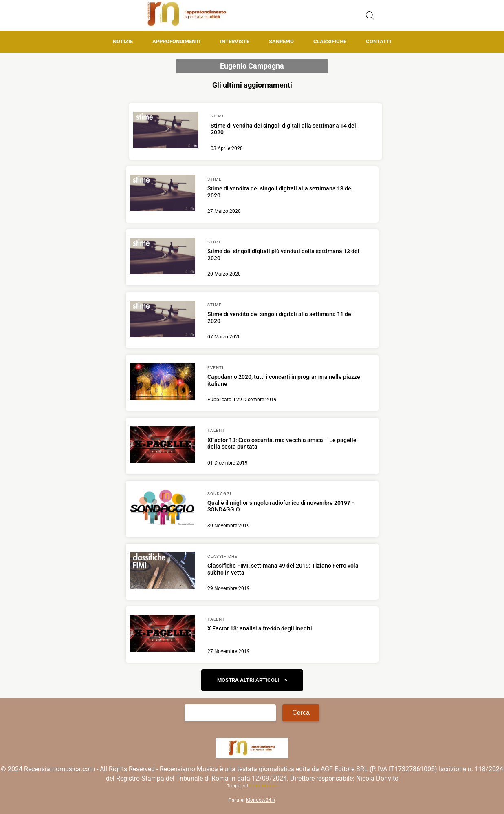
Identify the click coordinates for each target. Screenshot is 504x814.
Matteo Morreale (263, 786)
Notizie (123, 41)
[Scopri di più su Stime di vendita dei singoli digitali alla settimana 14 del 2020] (166, 131)
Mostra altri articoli (248, 680)
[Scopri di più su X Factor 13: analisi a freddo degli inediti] (163, 635)
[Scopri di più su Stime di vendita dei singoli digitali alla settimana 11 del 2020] (163, 320)
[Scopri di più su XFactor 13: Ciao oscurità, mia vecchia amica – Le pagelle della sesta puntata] (163, 446)
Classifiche (330, 41)
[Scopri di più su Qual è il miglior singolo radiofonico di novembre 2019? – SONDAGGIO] (163, 509)
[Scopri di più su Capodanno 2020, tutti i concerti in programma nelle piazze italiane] (163, 383)
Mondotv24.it (261, 800)
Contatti (379, 41)
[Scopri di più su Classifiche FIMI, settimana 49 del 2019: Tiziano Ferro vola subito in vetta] (163, 572)
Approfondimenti (176, 41)
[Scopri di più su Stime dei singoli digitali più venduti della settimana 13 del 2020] (163, 257)
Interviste (235, 41)
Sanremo (281, 41)
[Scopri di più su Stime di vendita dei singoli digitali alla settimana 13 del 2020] (163, 194)
